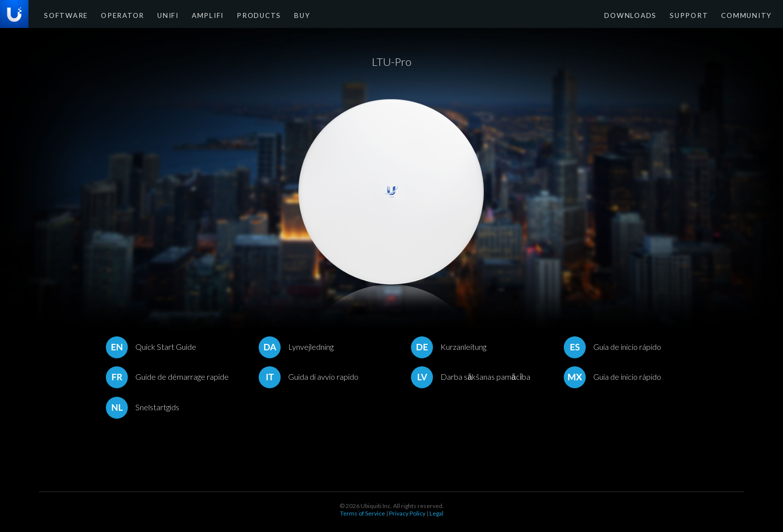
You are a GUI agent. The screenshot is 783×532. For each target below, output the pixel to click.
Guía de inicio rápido (612, 347)
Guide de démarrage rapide (167, 377)
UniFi (153, 15)
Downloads (648, 15)
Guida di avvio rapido (309, 377)
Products (234, 15)
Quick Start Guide (151, 347)
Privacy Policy (407, 513)
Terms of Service (363, 513)
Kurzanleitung (449, 347)
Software (63, 15)
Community (750, 15)
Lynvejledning (296, 347)
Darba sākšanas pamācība (471, 377)
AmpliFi (189, 15)
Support (699, 15)
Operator (112, 15)
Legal (436, 513)
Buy (272, 15)
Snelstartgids (143, 407)
